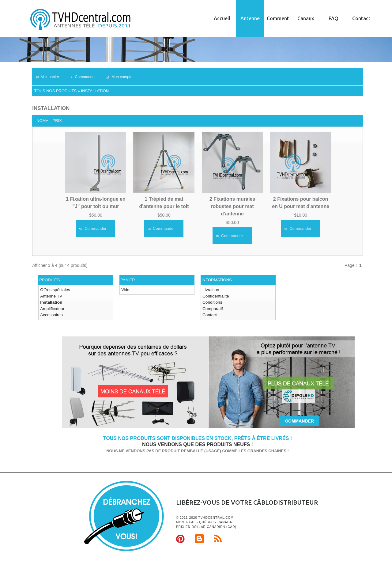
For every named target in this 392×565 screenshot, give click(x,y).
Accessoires (51, 314)
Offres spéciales (54, 290)
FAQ (334, 18)
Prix (57, 121)
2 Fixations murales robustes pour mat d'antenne (232, 206)
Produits (49, 280)
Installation (95, 91)
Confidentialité (215, 296)
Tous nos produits (55, 91)
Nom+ (42, 121)
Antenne (250, 18)
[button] (49, 77)
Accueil (222, 18)
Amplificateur (52, 307)
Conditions (212, 302)
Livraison (210, 290)
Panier (128, 280)
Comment (278, 18)
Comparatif (212, 307)
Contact (361, 18)
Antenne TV (51, 296)
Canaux (306, 18)
